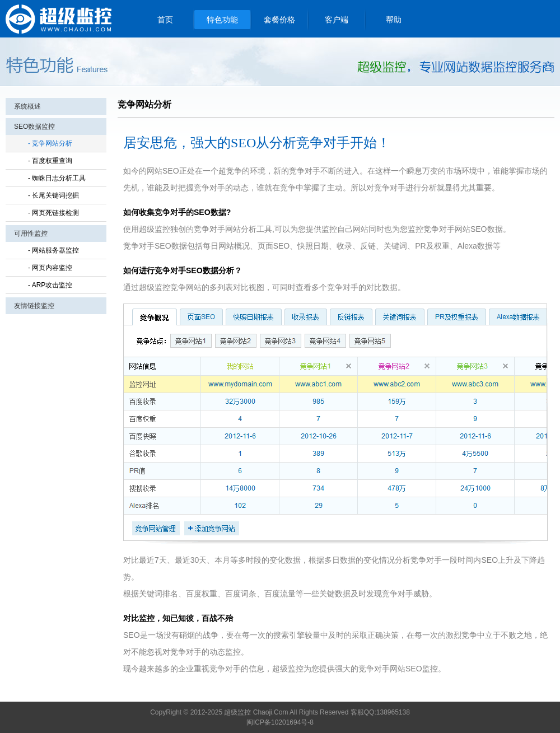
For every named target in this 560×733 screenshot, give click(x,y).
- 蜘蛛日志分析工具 (57, 178)
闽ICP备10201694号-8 (280, 722)
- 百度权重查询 (50, 161)
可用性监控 (31, 234)
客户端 (337, 20)
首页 (165, 20)
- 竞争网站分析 (50, 143)
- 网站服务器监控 (53, 250)
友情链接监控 (34, 306)
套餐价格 (279, 20)
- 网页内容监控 (50, 268)
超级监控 (59, 19)
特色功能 (222, 20)
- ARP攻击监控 (50, 285)
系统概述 (27, 106)
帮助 (394, 20)
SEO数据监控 (34, 127)
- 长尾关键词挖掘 (53, 195)
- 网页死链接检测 (53, 213)
